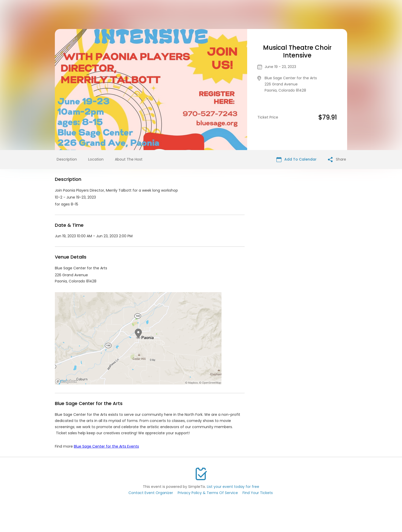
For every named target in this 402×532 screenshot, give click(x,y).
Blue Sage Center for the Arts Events (106, 446)
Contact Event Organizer (151, 493)
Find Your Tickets (258, 493)
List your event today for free (233, 487)
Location (96, 159)
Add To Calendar (297, 159)
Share (337, 159)
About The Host (129, 159)
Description (67, 159)
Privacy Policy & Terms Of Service (208, 493)
